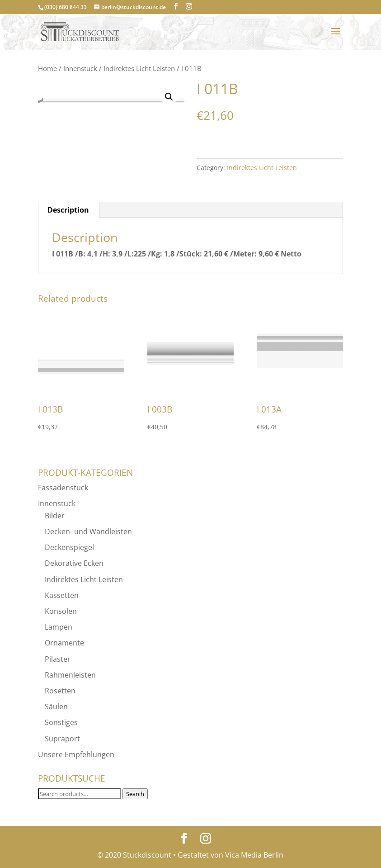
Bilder (55, 516)
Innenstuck (80, 68)
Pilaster (58, 659)
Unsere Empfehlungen (76, 754)
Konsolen (61, 611)
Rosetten (60, 691)
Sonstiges (61, 722)
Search (135, 794)
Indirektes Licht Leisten (139, 68)
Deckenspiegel (69, 547)
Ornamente (64, 643)
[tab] (68, 210)
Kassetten (62, 595)
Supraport (62, 739)
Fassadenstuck (63, 488)
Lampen (59, 627)
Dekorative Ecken (74, 563)
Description (68, 210)
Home (47, 68)
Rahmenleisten (70, 675)
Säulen (56, 707)
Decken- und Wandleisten (88, 531)
